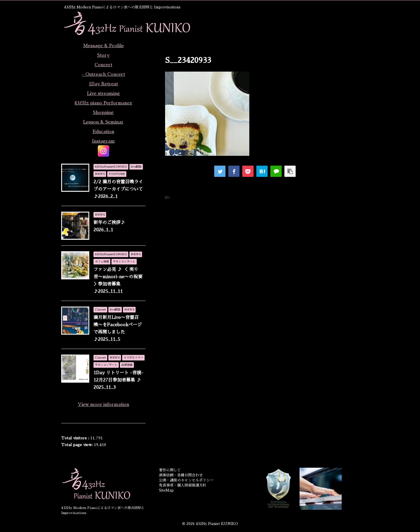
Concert (103, 65)
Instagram (103, 141)
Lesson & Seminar (103, 122)
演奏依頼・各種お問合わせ (181, 475)
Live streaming (103, 93)
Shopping (103, 113)
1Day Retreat (103, 84)
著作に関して (170, 470)
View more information (103, 405)
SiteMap (166, 490)
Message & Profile (103, 46)
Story (103, 55)
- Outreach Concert (103, 74)
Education (103, 132)
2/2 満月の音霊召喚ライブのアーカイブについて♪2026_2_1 (118, 189)
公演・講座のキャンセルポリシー (186, 480)
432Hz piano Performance (103, 103)
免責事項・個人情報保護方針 (183, 485)
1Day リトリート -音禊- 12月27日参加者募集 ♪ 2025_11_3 (118, 380)
